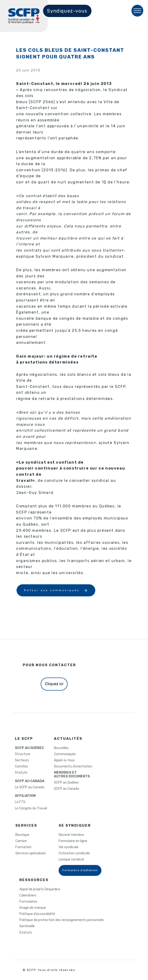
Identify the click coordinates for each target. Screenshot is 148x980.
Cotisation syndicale (74, 853)
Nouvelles (61, 748)
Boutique (22, 835)
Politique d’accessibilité (37, 914)
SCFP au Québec (66, 783)
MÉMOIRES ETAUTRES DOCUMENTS (72, 775)
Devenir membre (71, 835)
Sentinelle (27, 926)
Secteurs (22, 760)
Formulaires (28, 902)
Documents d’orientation (73, 767)
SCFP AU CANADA (30, 781)
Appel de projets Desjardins (40, 889)
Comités (21, 767)
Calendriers (28, 896)
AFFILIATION (25, 796)
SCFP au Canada (66, 789)
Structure (23, 754)
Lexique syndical (71, 860)
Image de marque (33, 908)
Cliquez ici (54, 684)
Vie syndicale (69, 847)
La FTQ (20, 802)
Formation (23, 847)
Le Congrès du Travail (31, 808)
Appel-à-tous (64, 760)
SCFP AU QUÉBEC (29, 748)
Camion (21, 841)
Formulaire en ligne (73, 841)
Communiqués (65, 754)
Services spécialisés (31, 853)
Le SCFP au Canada (30, 787)
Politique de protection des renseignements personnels (62, 920)
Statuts (21, 773)
